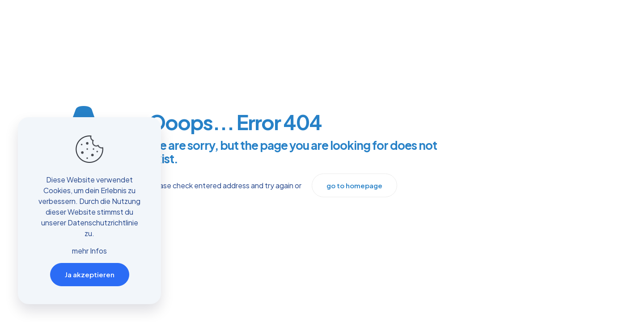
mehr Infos (89, 251)
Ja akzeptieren (90, 274)
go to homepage (354, 185)
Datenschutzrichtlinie (103, 222)
